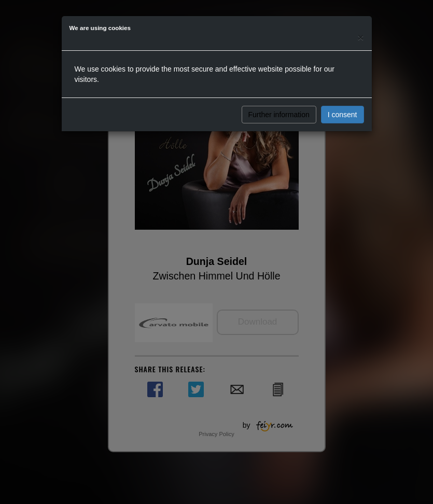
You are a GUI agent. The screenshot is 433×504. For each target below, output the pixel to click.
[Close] (360, 37)
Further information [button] (279, 115)
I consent (343, 115)
